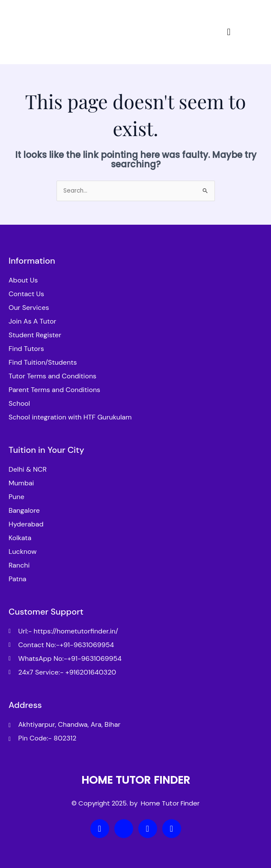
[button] (228, 32)
